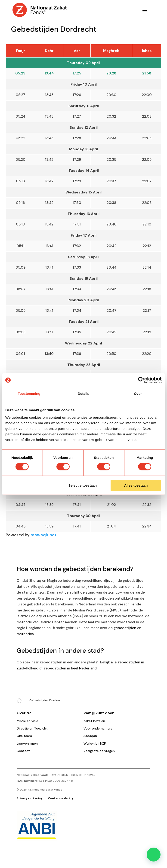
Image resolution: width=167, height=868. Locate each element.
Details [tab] (83, 394)
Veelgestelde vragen (99, 751)
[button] (154, 855)
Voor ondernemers (98, 728)
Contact (23, 751)
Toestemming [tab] (29, 394)
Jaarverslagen (27, 743)
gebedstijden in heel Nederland (70, 668)
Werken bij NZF (95, 743)
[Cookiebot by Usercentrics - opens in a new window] (141, 380)
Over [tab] (138, 394)
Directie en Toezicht (32, 728)
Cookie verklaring (61, 798)
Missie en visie (27, 721)
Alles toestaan (136, 485)
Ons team (24, 736)
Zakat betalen (94, 721)
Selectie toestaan (83, 485)
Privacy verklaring (30, 798)
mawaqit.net (43, 535)
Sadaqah (90, 736)
